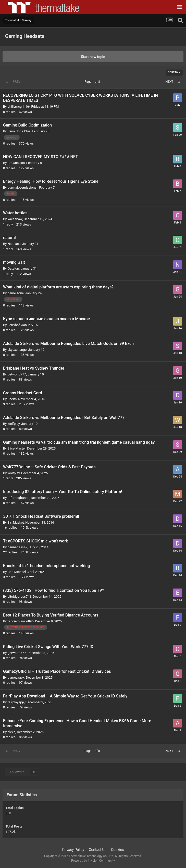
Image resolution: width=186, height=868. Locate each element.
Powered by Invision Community (93, 861)
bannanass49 (17, 547)
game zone (16, 293)
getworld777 (17, 374)
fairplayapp (16, 702)
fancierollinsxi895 (20, 621)
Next (169, 82)
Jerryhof (14, 325)
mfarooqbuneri (18, 498)
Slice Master (16, 448)
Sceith (12, 399)
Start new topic (93, 57)
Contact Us (98, 850)
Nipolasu (14, 244)
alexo (11, 732)
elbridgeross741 (19, 597)
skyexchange (17, 350)
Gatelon (13, 268)
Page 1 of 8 (93, 82)
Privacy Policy (73, 850)
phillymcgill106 (18, 107)
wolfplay (14, 424)
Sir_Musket (16, 522)
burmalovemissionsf (22, 187)
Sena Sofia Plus (19, 131)
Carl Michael (17, 572)
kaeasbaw (15, 219)
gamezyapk (16, 677)
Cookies (117, 850)
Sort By (174, 72)
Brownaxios (16, 163)
